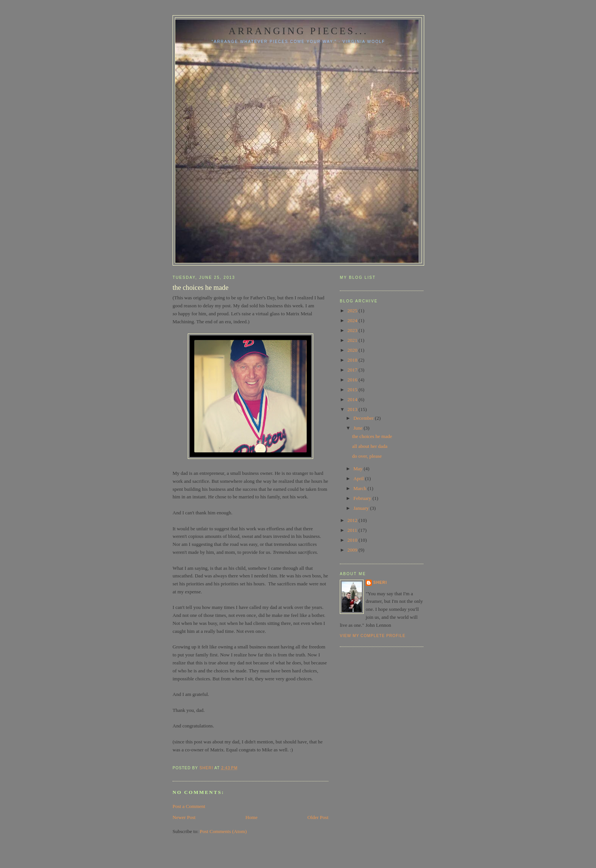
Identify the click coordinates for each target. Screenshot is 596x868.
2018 (353, 360)
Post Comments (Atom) (223, 831)
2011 (353, 530)
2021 (353, 340)
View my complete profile (373, 636)
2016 (353, 380)
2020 (353, 350)
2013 (353, 409)
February (363, 498)
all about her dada (370, 446)
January (362, 508)
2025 (353, 311)
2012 (353, 520)
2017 (353, 370)
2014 (353, 399)
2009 (353, 550)
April (359, 478)
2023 (353, 330)
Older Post (318, 817)
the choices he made (372, 436)
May (359, 469)
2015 (353, 390)
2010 (353, 540)
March (361, 488)
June (359, 428)
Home (252, 817)
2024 (353, 320)
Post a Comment (189, 806)
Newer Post (184, 817)
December (364, 418)
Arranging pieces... (298, 31)
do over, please (367, 456)
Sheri (380, 583)
